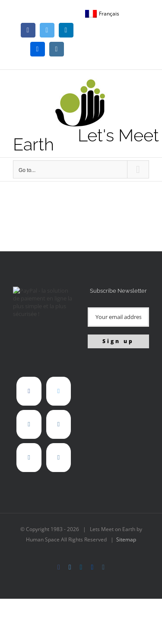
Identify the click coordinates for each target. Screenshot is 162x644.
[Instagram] (29, 458)
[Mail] (59, 458)
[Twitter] (59, 391)
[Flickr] (59, 424)
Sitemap (126, 539)
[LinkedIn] (29, 424)
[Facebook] (29, 391)
